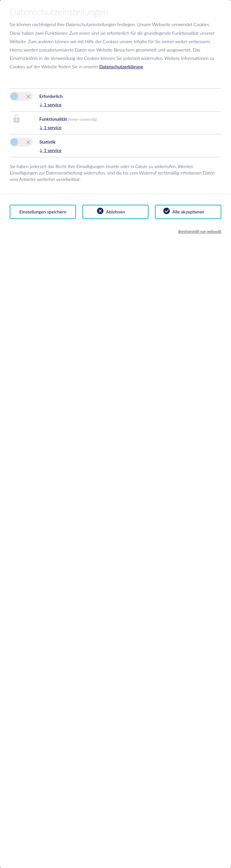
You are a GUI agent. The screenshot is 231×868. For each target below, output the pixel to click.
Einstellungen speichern (43, 212)
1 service (50, 104)
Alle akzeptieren (188, 212)
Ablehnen (115, 212)
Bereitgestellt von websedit (200, 231)
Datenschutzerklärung (121, 66)
